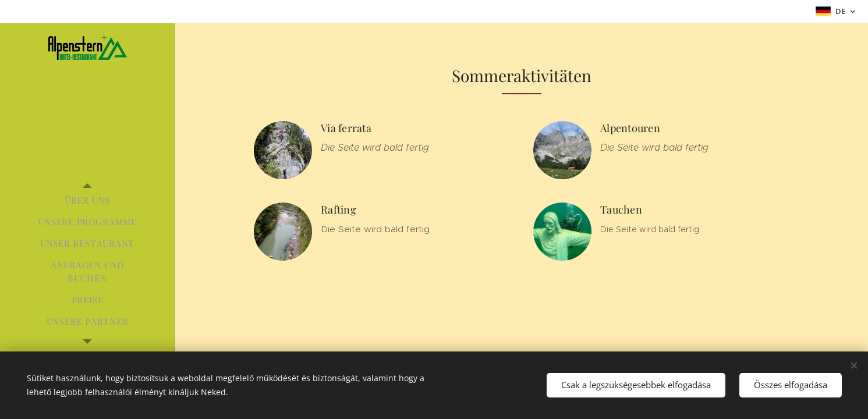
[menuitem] (87, 200)
